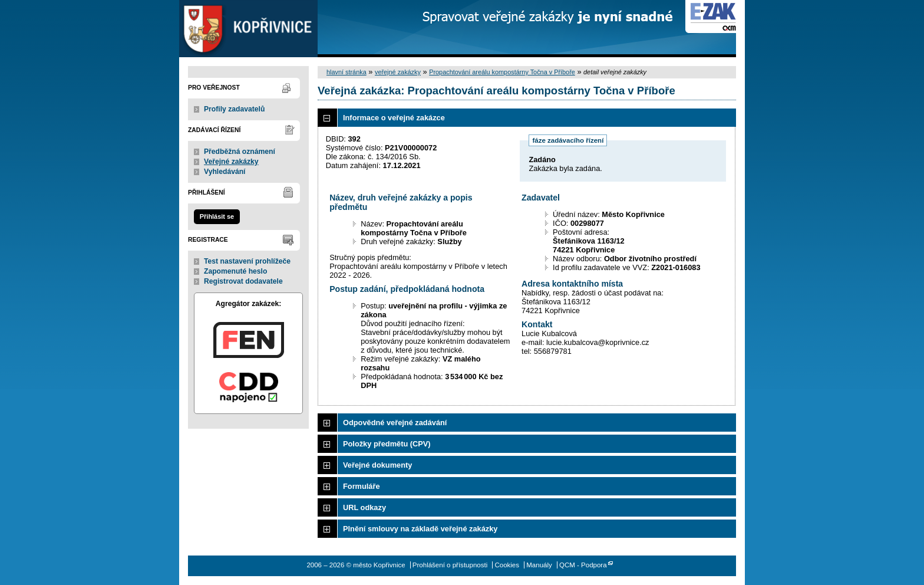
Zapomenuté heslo (235, 271)
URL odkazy (364, 507)
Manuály (539, 565)
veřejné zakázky (398, 72)
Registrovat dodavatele (243, 281)
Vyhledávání (225, 172)
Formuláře (362, 486)
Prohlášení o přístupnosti (450, 565)
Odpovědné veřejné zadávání (395, 423)
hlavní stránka (346, 72)
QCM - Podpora (583, 565)
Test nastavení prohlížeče (247, 261)
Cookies (507, 565)
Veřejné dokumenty (377, 465)
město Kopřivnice (248, 29)
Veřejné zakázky (231, 162)
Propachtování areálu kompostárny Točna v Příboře (502, 72)
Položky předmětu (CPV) (387, 444)
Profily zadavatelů (234, 109)
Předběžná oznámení (240, 152)
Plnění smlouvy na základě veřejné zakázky (420, 529)
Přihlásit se (217, 216)
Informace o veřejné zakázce (394, 118)
